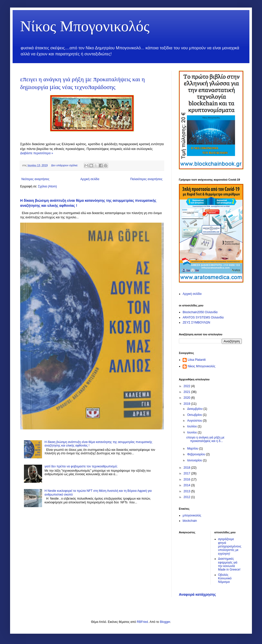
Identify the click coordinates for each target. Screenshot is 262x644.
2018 (187, 468)
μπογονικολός (192, 515)
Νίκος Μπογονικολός (85, 25)
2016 (187, 479)
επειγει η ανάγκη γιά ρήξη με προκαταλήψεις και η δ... (205, 439)
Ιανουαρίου (195, 460)
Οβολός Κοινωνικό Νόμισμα (225, 578)
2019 (187, 404)
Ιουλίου (192, 426)
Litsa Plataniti (197, 360)
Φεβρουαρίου (197, 454)
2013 (187, 491)
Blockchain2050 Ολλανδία (200, 312)
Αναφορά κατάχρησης (197, 594)
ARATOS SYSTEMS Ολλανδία (203, 317)
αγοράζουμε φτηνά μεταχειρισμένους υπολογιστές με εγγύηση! (230, 546)
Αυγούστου (195, 421)
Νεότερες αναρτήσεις (35, 179)
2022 (187, 386)
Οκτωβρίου (195, 415)
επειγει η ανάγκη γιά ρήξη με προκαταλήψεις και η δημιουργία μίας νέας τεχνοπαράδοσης (83, 83)
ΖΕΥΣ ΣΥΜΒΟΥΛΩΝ (196, 323)
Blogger (165, 622)
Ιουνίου (192, 432)
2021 (187, 392)
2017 (187, 473)
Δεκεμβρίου (195, 409)
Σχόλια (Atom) (47, 186)
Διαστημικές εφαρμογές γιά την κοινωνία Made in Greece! (229, 564)
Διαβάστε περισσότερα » (37, 153)
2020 (187, 398)
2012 (187, 497)
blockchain (190, 521)
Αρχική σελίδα (90, 179)
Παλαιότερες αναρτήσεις (146, 179)
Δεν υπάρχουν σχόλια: (65, 165)
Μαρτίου (193, 449)
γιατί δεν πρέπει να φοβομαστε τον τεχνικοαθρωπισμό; (81, 466)
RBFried (142, 622)
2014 (187, 485)
